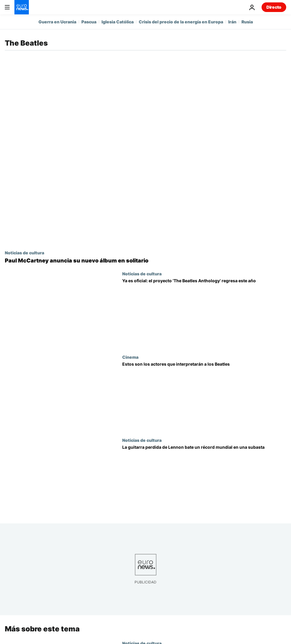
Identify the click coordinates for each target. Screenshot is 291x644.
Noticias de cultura (24, 253)
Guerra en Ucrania (57, 22)
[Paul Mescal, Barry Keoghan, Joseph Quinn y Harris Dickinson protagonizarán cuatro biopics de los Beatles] (204, 396)
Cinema (130, 357)
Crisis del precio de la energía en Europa (181, 22)
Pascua (89, 22)
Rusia (247, 22)
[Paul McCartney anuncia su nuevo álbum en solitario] (145, 261)
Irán (232, 22)
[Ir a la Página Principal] (22, 7)
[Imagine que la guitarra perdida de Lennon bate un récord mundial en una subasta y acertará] (204, 479)
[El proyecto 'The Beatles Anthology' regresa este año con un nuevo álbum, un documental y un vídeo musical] (204, 313)
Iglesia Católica (118, 22)
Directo (274, 7)
